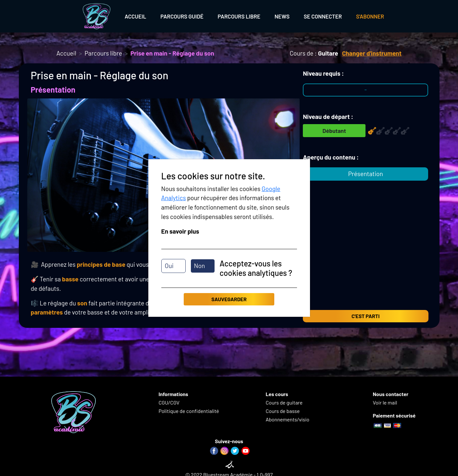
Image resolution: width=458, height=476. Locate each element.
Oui (169, 266)
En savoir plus (180, 231)
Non (200, 266)
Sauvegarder (229, 299)
